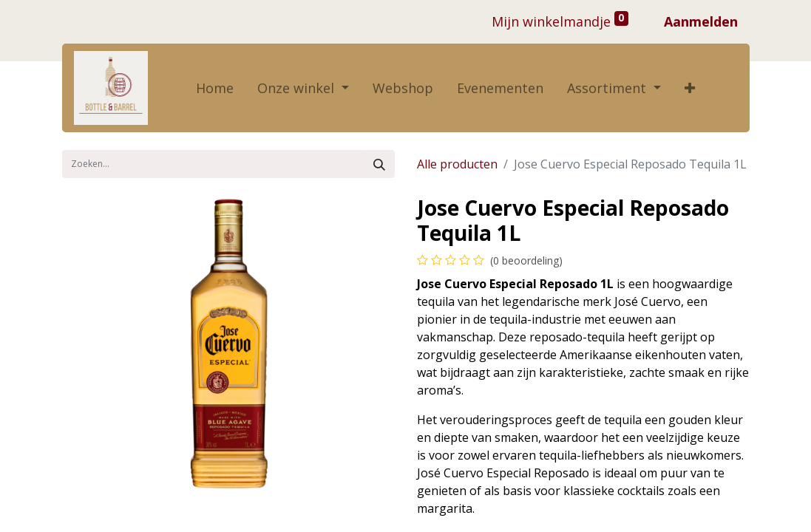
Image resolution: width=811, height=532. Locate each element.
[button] (690, 88)
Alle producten (457, 164)
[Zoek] (379, 164)
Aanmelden (701, 21)
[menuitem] (215, 88)
